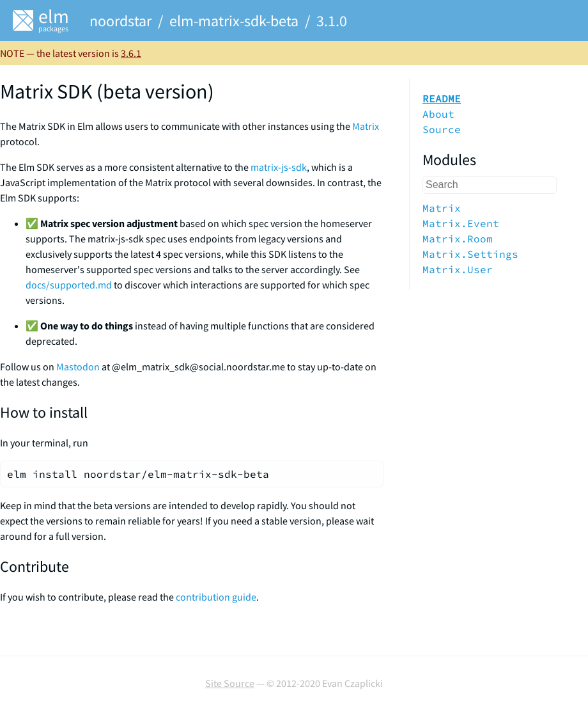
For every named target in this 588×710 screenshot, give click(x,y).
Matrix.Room (458, 239)
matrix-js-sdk (279, 167)
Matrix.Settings (470, 254)
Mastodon (78, 367)
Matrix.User (458, 269)
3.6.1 (131, 53)
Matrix (366, 126)
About (438, 114)
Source (442, 129)
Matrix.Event (461, 223)
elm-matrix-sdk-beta (234, 21)
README (442, 99)
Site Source (230, 683)
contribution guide (216, 597)
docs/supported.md (69, 285)
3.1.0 (332, 21)
